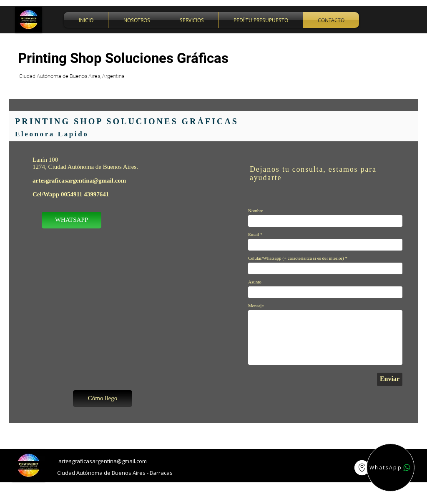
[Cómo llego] (103, 399)
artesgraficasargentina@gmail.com (79, 181)
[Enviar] (390, 379)
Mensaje (256, 306)
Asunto (255, 282)
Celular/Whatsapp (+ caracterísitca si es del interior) (296, 258)
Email (254, 234)
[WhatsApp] (391, 468)
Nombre (256, 211)
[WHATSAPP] (72, 220)
